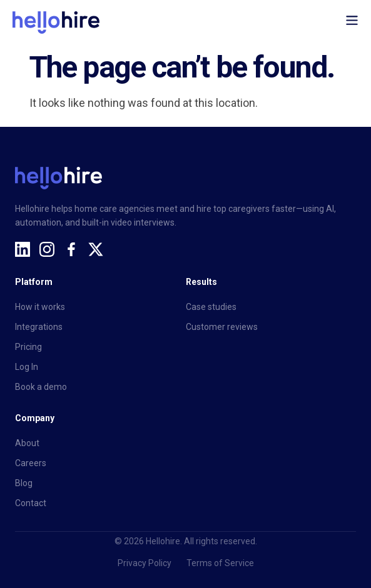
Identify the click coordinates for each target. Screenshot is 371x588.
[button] (352, 23)
